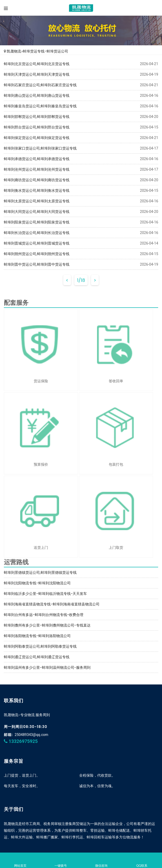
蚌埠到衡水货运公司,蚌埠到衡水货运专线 (37, 190)
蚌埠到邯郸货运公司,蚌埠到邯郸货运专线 (37, 117)
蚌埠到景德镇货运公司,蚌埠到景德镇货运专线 (40, 572)
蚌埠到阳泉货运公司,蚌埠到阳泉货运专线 (37, 222)
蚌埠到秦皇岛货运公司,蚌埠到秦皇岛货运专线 (40, 106)
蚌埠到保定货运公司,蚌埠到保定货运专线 (37, 138)
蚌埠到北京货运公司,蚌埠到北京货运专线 (37, 64)
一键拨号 (61, 861)
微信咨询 (101, 861)
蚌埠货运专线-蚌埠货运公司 (46, 51)
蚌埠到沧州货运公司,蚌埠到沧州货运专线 (37, 169)
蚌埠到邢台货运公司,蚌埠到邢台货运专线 (37, 127)
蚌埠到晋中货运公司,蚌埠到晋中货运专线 (37, 264)
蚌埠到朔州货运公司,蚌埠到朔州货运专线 (37, 254)
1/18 (81, 280)
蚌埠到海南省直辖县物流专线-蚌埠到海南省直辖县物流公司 (52, 604)
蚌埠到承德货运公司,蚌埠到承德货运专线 (37, 159)
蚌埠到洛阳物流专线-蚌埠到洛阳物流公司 (37, 636)
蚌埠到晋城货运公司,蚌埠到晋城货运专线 (37, 243)
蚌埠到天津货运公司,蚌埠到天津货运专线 (37, 74)
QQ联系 (142, 861)
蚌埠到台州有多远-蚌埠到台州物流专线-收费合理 (44, 615)
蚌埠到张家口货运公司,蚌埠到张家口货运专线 (40, 148)
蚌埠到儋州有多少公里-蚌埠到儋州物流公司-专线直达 (47, 625)
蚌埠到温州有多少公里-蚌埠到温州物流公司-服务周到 (47, 667)
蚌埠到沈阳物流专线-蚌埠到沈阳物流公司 (37, 583)
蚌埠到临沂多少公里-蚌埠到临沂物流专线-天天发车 (45, 594)
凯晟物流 (14, 51)
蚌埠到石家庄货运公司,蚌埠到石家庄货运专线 (40, 85)
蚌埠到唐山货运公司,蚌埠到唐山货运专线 (37, 96)
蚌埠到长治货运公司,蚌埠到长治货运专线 (37, 233)
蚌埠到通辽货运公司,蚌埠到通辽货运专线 (37, 657)
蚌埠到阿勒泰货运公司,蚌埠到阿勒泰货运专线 (40, 646)
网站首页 (20, 861)
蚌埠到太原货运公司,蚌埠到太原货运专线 (37, 201)
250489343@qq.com (31, 735)
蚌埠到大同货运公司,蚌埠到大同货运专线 (37, 212)
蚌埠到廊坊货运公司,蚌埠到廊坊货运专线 (37, 180)
